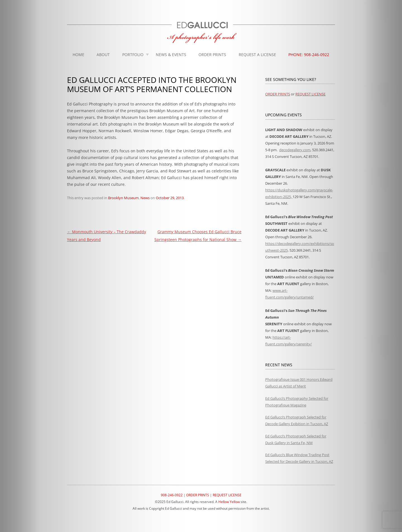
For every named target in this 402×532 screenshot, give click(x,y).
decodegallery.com (295, 150)
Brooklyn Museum (123, 198)
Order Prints (212, 55)
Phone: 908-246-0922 (309, 55)
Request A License (257, 55)
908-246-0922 (172, 495)
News (145, 198)
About (103, 55)
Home (78, 55)
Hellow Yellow (229, 502)
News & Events (171, 55)
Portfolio (133, 55)
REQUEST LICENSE (310, 94)
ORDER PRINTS (278, 94)
